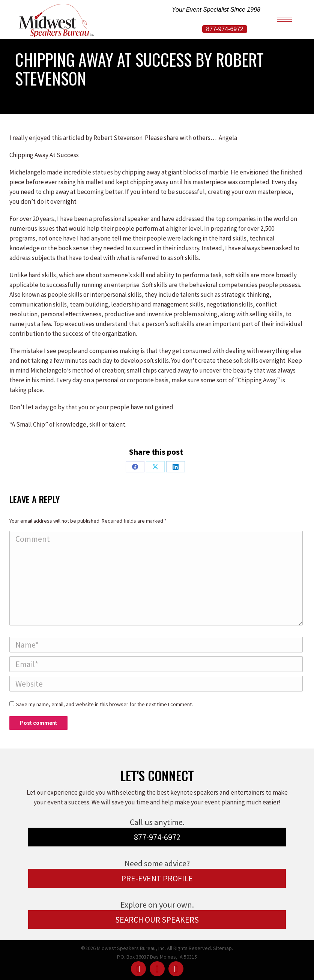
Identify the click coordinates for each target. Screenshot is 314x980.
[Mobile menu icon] (284, 20)
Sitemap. (223, 948)
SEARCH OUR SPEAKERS (157, 920)
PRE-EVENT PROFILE (157, 878)
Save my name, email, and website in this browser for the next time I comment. (104, 704)
